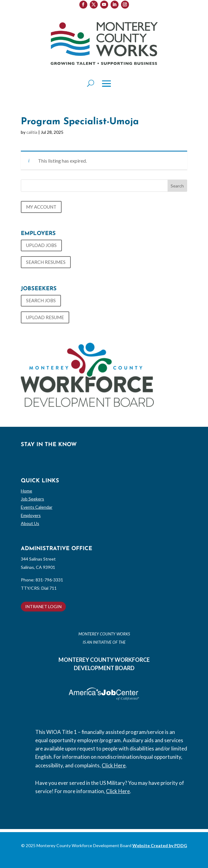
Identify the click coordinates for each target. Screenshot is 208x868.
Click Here (114, 765)
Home (26, 491)
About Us (30, 523)
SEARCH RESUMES (46, 262)
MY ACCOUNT (41, 207)
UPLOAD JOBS (41, 245)
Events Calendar (37, 507)
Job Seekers (32, 499)
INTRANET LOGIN (43, 606)
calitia (32, 132)
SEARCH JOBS (41, 300)
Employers (31, 515)
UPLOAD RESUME (45, 317)
